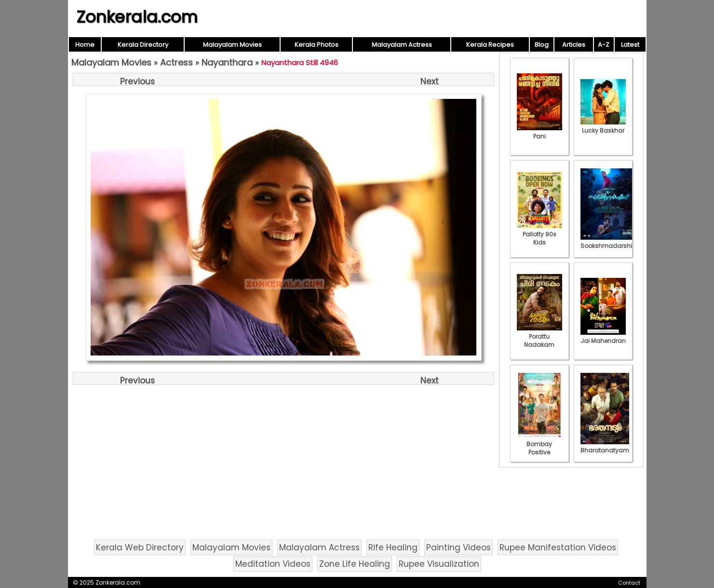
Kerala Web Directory (140, 547)
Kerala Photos (317, 45)
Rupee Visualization (439, 564)
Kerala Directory (143, 45)
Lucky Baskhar (603, 126)
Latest (630, 45)
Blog (542, 45)
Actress (176, 62)
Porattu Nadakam (539, 336)
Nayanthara (227, 62)
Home (85, 45)
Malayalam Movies (232, 45)
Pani (539, 132)
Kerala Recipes (490, 45)
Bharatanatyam (605, 446)
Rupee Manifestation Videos (558, 547)
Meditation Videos (273, 564)
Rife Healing (393, 547)
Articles (574, 45)
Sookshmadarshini (609, 242)
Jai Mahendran (603, 337)
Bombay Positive (539, 444)
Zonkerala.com (137, 17)
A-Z (604, 45)
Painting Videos (458, 547)
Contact (629, 583)
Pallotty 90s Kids (539, 234)
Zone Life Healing (355, 564)
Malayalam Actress (402, 45)
